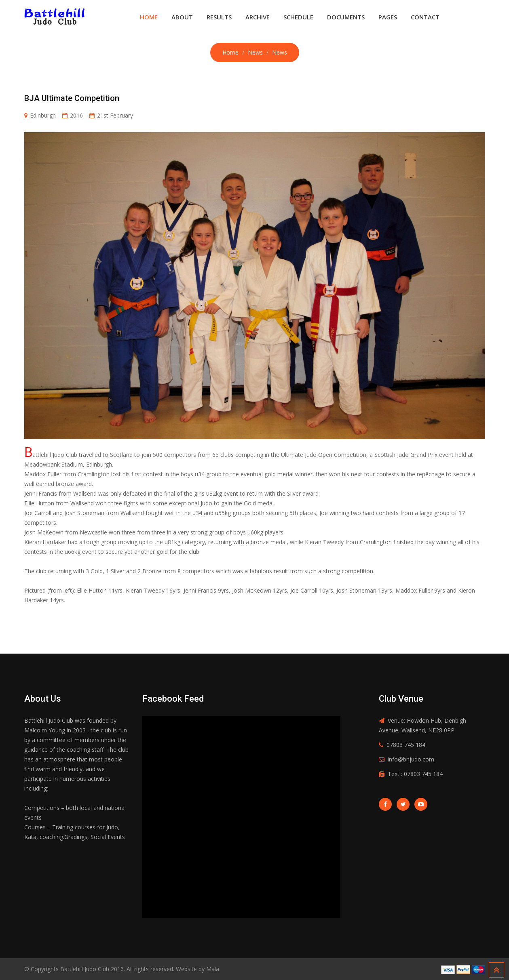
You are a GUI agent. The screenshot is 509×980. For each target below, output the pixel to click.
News (255, 52)
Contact (425, 17)
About (182, 17)
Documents (346, 17)
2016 (76, 115)
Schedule (298, 17)
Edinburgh (43, 115)
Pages (388, 17)
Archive (258, 17)
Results (219, 17)
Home (149, 17)
